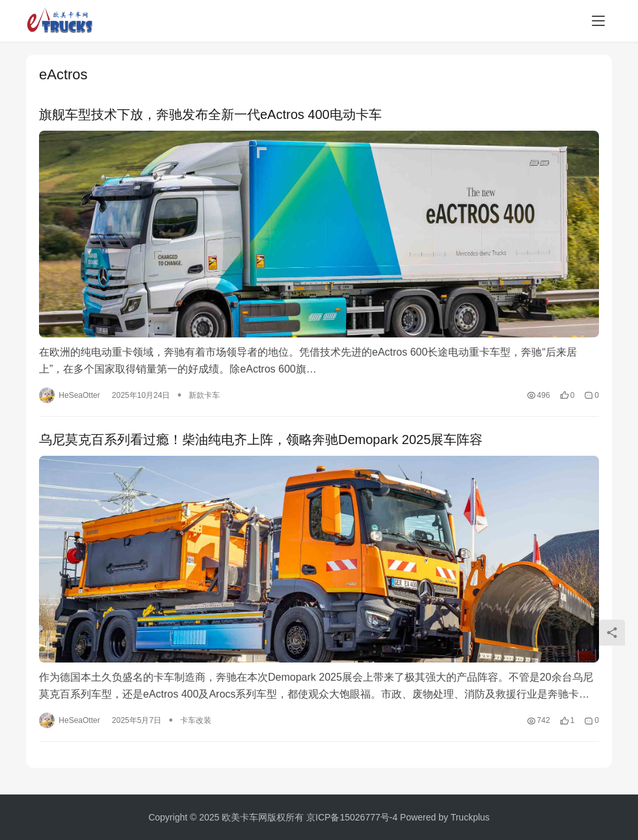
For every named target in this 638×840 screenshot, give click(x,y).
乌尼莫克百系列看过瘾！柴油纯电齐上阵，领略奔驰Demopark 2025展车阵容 (261, 440)
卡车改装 (196, 721)
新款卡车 (204, 396)
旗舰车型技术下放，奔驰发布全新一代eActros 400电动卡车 (210, 114)
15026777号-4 (368, 817)
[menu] (598, 21)
